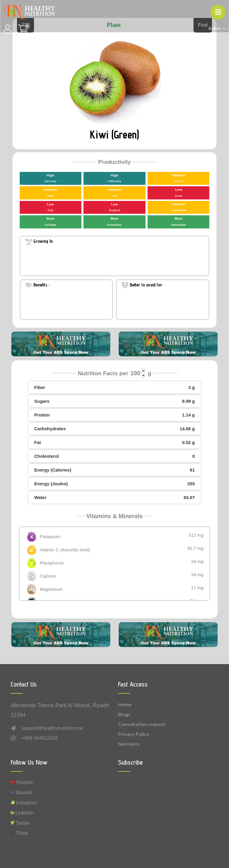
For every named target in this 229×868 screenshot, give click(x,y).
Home (125, 704)
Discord (21, 793)
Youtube (22, 782)
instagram (24, 803)
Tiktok (19, 833)
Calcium (48, 576)
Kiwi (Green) (114, 134)
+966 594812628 (40, 738)
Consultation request (142, 724)
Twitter (20, 823)
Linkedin (22, 813)
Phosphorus (52, 563)
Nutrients (129, 744)
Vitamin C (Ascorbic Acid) (65, 550)
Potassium (50, 537)
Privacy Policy (134, 734)
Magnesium (51, 589)
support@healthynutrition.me (52, 728)
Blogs (124, 714)
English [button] (215, 29)
